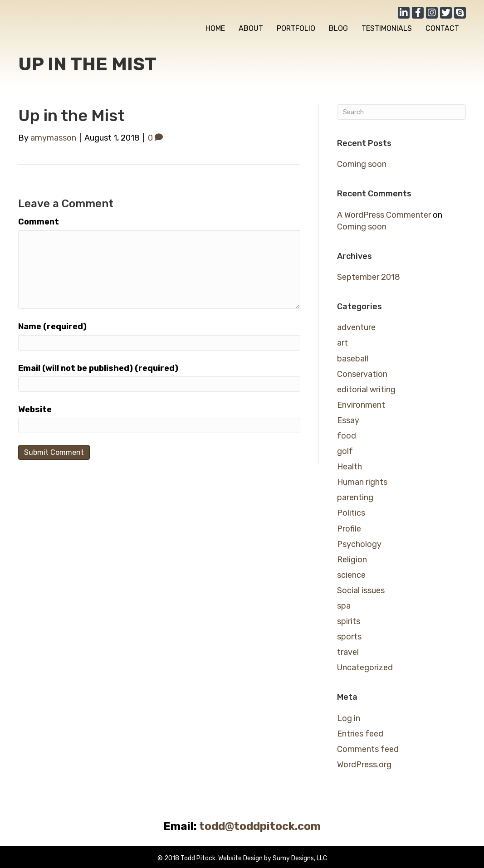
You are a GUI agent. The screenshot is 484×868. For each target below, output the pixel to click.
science (351, 575)
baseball (353, 359)
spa (344, 606)
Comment (39, 222)
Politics (351, 513)
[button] (404, 13)
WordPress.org (364, 765)
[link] (215, 28)
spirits (349, 621)
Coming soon (362, 164)
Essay (348, 420)
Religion (352, 560)
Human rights (362, 482)
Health (350, 467)
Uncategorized (365, 668)
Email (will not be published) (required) (98, 368)
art (342, 343)
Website (35, 410)
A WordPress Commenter (384, 215)
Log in (349, 718)
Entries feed (360, 734)
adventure (356, 327)
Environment (361, 405)
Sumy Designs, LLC (300, 858)
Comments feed (368, 749)
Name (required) (52, 327)
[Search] (401, 112)
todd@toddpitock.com (260, 826)
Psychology (359, 544)
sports (349, 637)
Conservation (362, 374)
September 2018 (369, 277)
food (347, 436)
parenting (355, 497)
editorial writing (366, 390)
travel (348, 652)
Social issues (361, 590)
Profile (349, 529)
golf (345, 451)
